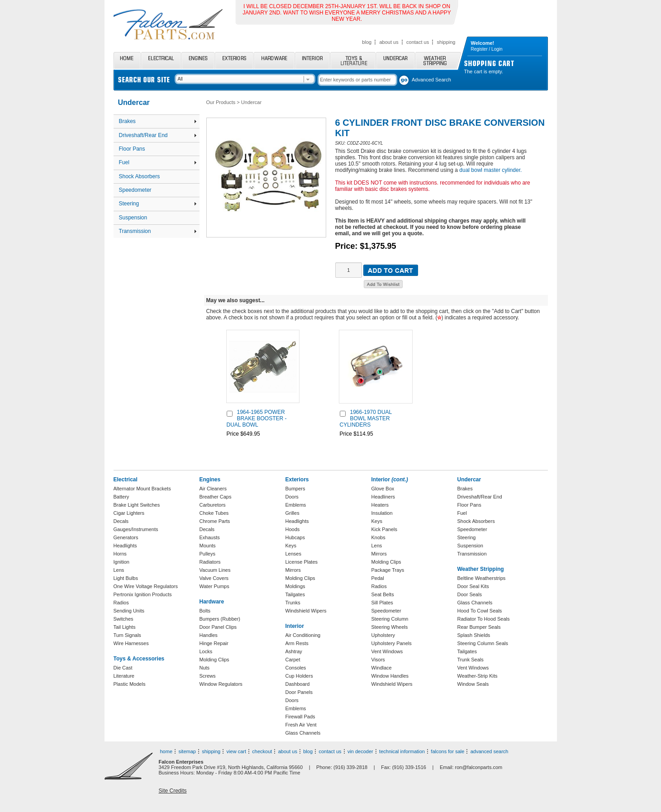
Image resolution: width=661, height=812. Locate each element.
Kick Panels (384, 529)
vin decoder (360, 751)
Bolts (205, 611)
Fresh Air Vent (301, 725)
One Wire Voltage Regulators (146, 586)
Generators (126, 537)
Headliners (383, 497)
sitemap (187, 751)
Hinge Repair (214, 643)
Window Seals (473, 684)
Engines (198, 60)
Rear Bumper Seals (479, 627)
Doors (292, 497)
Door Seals (470, 594)
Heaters (380, 505)
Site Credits (173, 791)
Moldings (295, 586)
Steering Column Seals (483, 643)
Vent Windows (387, 651)
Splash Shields (474, 635)
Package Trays (388, 570)
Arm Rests (297, 643)
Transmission (158, 231)
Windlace (382, 668)
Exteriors (234, 60)
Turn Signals (127, 635)
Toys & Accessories (139, 659)
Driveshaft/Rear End (158, 135)
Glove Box (383, 489)
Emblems (296, 505)
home (166, 751)
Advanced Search (431, 80)
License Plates (302, 562)
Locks (206, 651)
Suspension (133, 218)
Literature (124, 676)
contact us (418, 42)
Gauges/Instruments (136, 529)
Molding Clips (214, 660)
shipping (446, 42)
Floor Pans (132, 149)
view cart (236, 751)
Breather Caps (216, 497)
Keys (291, 546)
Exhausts (210, 537)
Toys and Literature (353, 60)
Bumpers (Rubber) (220, 619)
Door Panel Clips (218, 627)
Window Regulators (221, 684)
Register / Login (487, 49)
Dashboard (298, 684)
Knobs (378, 537)
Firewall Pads (300, 717)
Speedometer (135, 190)
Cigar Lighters (129, 513)
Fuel (158, 162)
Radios (121, 603)
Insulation (382, 513)
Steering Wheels (390, 627)
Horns (120, 554)
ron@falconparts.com (479, 767)
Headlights (125, 546)
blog (367, 42)
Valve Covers (214, 578)
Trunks (293, 603)
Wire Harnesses (131, 643)
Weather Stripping (438, 60)
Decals (121, 521)
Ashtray (294, 651)
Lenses (293, 554)
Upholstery (383, 635)
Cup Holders (299, 676)
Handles (209, 635)
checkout (262, 751)
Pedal (378, 578)
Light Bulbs (126, 578)
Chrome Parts (215, 521)
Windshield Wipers (306, 611)
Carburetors (213, 505)
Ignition (121, 562)
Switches (124, 619)
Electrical (161, 60)
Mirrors (293, 570)
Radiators (210, 562)
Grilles (292, 513)
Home (127, 60)
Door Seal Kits (473, 586)
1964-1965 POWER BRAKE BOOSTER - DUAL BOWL (257, 418)
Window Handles (390, 676)
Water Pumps (214, 586)
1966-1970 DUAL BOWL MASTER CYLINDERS (366, 418)
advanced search (490, 751)
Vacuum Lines (215, 570)
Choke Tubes (214, 513)
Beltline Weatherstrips (482, 578)
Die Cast (123, 668)
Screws (208, 676)
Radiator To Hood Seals (484, 619)
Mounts (208, 546)
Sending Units (129, 611)
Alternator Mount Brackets (142, 489)
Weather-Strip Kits (478, 676)
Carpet (293, 660)
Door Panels (299, 692)
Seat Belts (383, 594)
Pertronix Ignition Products (143, 594)
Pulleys (207, 554)
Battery (121, 497)
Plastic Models (130, 684)
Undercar (395, 60)
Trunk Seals (471, 660)
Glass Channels (303, 733)
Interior (312, 60)
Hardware (274, 60)
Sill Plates (382, 603)
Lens (119, 570)
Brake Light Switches (137, 505)
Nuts (205, 668)
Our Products (221, 102)
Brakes (158, 121)
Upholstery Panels (392, 643)
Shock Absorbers (140, 176)
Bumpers (295, 489)
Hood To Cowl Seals (480, 611)
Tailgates (295, 594)
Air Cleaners (213, 489)
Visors (378, 660)
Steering (158, 204)
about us (389, 42)
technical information (402, 751)
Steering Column (390, 619)
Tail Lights (125, 627)
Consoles (296, 668)
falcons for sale (447, 751)
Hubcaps (295, 537)
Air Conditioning (303, 635)
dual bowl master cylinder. (490, 170)
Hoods (293, 529)
